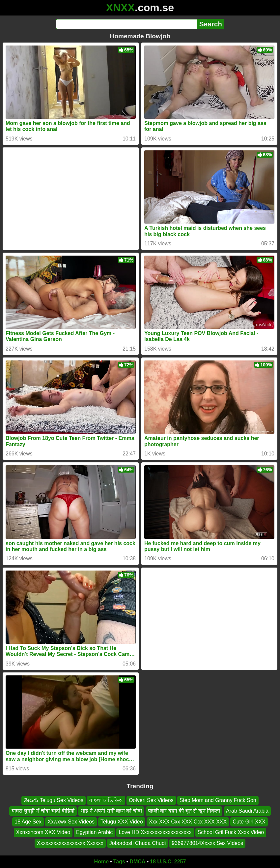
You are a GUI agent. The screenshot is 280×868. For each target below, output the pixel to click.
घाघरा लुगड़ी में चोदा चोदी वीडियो (43, 811)
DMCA (137, 862)
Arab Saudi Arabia (247, 811)
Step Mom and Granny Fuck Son (218, 800)
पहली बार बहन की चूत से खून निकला (184, 811)
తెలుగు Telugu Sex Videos (54, 800)
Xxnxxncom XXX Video (43, 832)
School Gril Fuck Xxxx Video (231, 832)
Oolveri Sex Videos (151, 800)
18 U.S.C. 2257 (168, 862)
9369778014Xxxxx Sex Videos (207, 843)
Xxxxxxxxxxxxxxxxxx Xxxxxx (70, 843)
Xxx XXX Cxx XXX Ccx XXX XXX (188, 822)
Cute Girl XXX (249, 822)
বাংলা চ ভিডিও (106, 800)
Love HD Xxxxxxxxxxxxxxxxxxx (155, 832)
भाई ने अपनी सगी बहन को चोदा (111, 811)
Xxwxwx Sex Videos (71, 822)
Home (101, 862)
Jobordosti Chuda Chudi (138, 843)
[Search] (126, 24)
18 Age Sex (28, 822)
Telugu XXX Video (122, 822)
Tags (119, 862)
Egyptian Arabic (94, 832)
